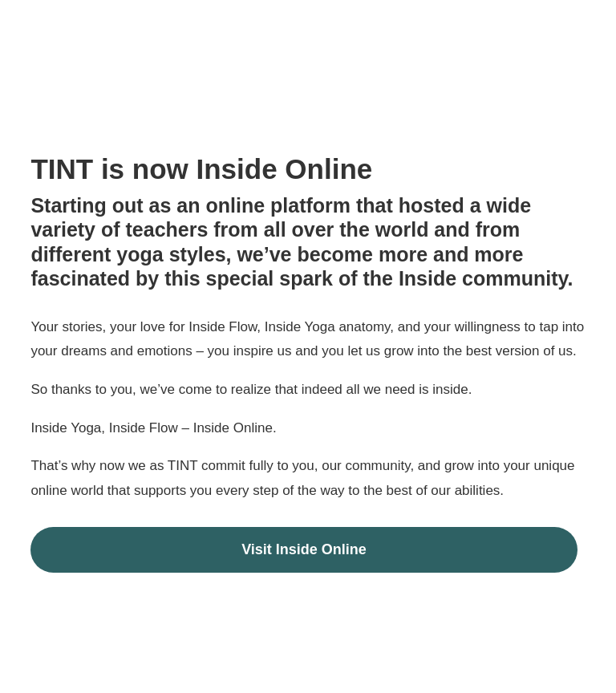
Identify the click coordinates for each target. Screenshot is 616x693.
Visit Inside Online (304, 549)
